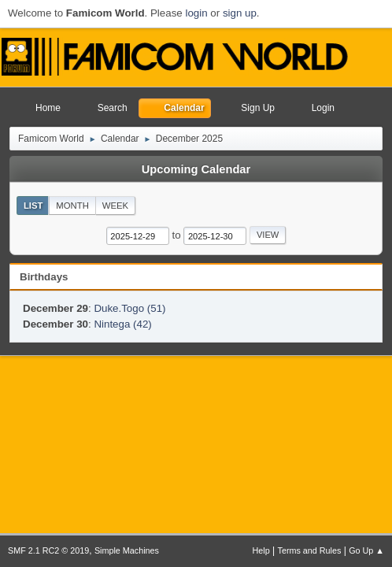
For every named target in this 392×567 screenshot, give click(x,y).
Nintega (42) (122, 324)
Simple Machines (127, 550)
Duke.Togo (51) (129, 308)
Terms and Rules (310, 550)
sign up (240, 13)
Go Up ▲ (366, 550)
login (196, 13)
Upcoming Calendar (196, 169)
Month (72, 206)
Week (115, 206)
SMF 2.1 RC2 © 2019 (48, 550)
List (33, 206)
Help (261, 550)
